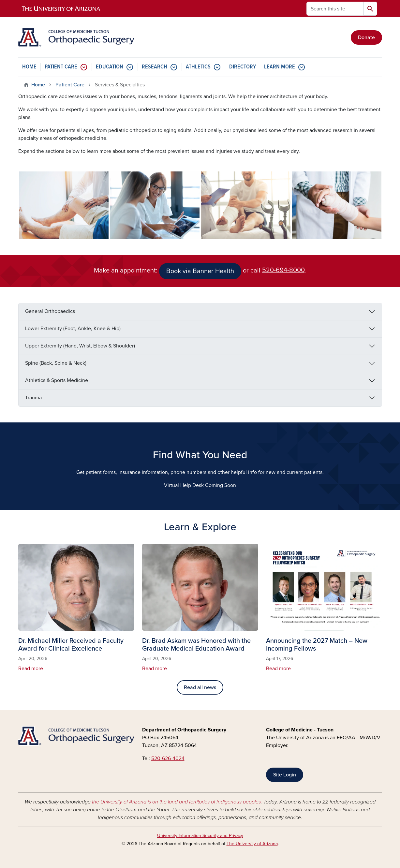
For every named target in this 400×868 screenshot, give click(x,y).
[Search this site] (335, 9)
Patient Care (70, 85)
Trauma (33, 398)
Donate (366, 37)
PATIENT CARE (61, 67)
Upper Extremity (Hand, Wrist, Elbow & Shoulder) (80, 346)
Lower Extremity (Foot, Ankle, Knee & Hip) (73, 329)
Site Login (285, 775)
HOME (29, 67)
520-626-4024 (168, 758)
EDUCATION (110, 67)
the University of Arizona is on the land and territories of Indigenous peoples (176, 802)
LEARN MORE (280, 67)
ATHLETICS (198, 67)
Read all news (200, 687)
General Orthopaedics (50, 311)
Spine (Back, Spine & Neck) (56, 363)
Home (38, 85)
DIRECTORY (243, 67)
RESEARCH (155, 67)
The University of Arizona (252, 844)
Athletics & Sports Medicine (57, 380)
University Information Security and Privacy (200, 836)
